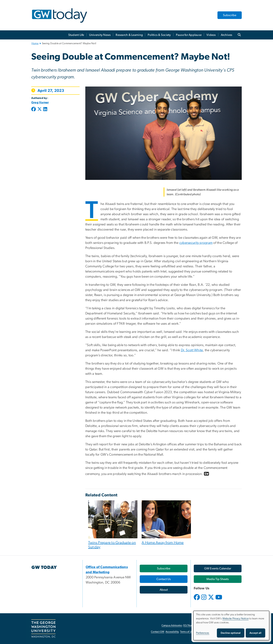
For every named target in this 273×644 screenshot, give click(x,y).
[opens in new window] (197, 600)
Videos (211, 35)
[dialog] (231, 625)
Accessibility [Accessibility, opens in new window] (172, 632)
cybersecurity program (196, 243)
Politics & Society (159, 35)
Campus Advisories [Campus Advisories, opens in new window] (172, 625)
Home (35, 43)
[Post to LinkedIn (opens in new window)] (45, 109)
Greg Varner (40, 102)
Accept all (255, 633)
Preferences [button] (203, 633)
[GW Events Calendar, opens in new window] (218, 568)
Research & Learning (129, 35)
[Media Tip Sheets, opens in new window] (218, 579)
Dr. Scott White (192, 350)
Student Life (76, 35)
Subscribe (230, 15)
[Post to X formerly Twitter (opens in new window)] (40, 109)
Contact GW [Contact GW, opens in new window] (158, 632)
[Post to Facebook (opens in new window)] (34, 109)
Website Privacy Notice (236, 619)
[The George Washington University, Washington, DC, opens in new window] (43, 629)
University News (100, 35)
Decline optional (231, 633)
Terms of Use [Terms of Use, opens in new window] (187, 632)
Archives (227, 35)
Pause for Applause (189, 35)
